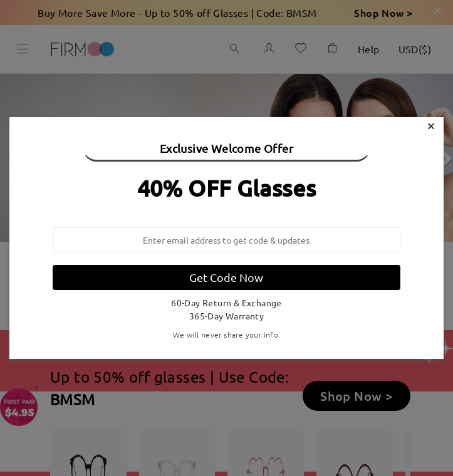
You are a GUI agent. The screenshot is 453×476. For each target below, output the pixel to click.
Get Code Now (226, 277)
